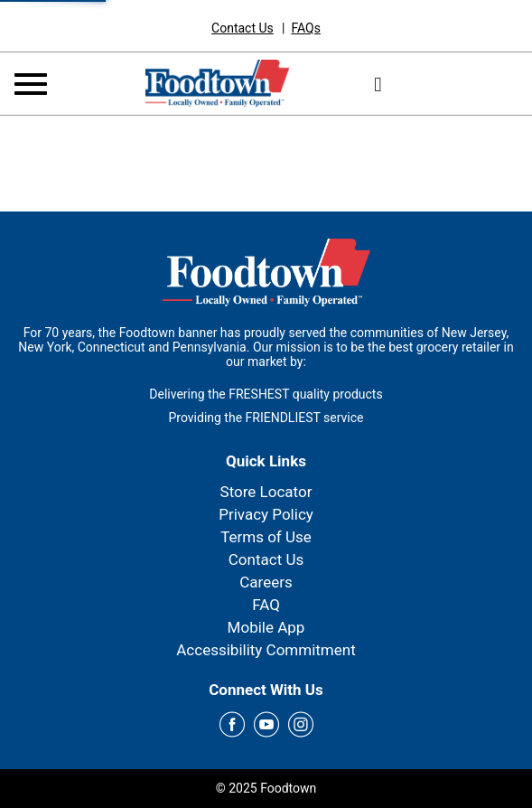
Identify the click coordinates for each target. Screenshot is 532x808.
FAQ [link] (266, 605)
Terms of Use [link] (266, 537)
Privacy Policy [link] (266, 514)
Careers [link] (266, 582)
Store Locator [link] (266, 492)
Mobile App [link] (266, 627)
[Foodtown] (218, 82)
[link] (243, 28)
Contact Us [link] (266, 559)
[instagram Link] (301, 725)
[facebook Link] (232, 725)
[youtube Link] (266, 725)
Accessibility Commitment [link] (266, 650)
